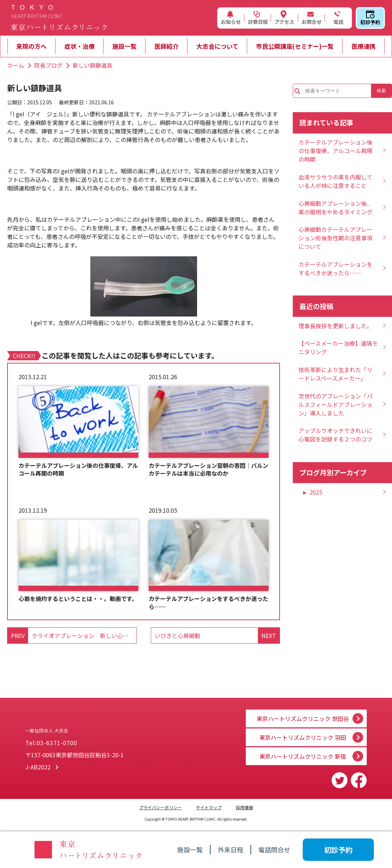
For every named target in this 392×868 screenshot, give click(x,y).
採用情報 (244, 807)
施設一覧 (125, 46)
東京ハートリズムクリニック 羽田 (303, 735)
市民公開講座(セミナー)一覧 (295, 46)
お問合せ (312, 18)
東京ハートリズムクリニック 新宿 (303, 756)
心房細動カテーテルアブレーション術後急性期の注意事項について (335, 238)
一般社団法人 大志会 (93, 726)
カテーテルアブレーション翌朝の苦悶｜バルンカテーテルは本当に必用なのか (208, 469)
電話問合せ (274, 849)
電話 (338, 18)
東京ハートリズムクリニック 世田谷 (303, 713)
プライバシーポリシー (160, 807)
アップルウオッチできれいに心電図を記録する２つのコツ (335, 435)
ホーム (16, 65)
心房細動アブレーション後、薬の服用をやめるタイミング (335, 208)
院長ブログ (48, 65)
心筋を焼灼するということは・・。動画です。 (78, 598)
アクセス (284, 18)
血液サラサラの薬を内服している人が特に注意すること (335, 181)
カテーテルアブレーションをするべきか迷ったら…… (208, 603)
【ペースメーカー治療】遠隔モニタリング (338, 347)
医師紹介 (166, 46)
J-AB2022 (38, 770)
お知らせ (231, 18)
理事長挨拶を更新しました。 (335, 326)
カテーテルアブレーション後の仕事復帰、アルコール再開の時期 (78, 469)
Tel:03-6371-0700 (51, 746)
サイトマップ (209, 807)
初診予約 (370, 18)
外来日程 (231, 849)
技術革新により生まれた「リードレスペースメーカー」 (335, 374)
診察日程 (258, 18)
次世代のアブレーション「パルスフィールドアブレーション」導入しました (335, 404)
